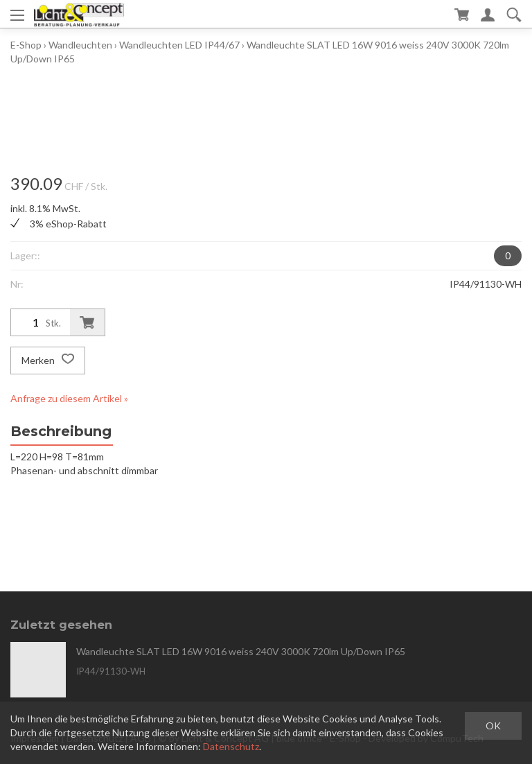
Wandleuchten (80, 45)
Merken (48, 361)
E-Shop (26, 45)
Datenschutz (231, 746)
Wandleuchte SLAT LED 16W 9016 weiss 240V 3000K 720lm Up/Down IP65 (241, 651)
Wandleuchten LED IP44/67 (179, 45)
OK (493, 726)
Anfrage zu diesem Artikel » (69, 398)
